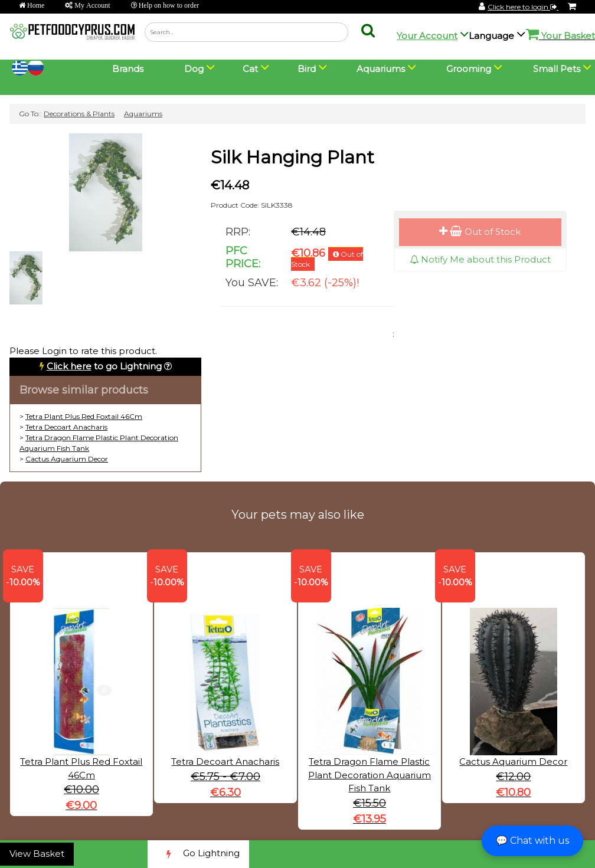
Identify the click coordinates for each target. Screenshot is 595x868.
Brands (128, 69)
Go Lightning (198, 854)
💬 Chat (532, 841)
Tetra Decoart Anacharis (66, 427)
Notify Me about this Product (480, 259)
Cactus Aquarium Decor (67, 459)
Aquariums (143, 114)
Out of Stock (480, 232)
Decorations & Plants (79, 114)
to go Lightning (104, 366)
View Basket (37, 854)
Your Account (427, 36)
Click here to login (523, 7)
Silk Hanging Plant (292, 157)
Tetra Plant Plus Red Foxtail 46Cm (84, 416)
